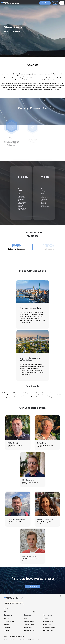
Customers (7, 628)
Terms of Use (21, 639)
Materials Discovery (29, 631)
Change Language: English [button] (12, 604)
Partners (6, 625)
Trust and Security (9, 622)
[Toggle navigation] (62, 3)
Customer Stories (29, 625)
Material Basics (28, 628)
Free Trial (45, 3)
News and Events (48, 631)
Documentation (48, 622)
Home (5, 639)
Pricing (26, 619)
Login (55, 3)
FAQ (38, 639)
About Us (6, 619)
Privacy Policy (31, 639)
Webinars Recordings (49, 628)
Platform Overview (29, 622)
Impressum (12, 639)
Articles (45, 619)
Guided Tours (47, 625)
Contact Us (33, 586)
